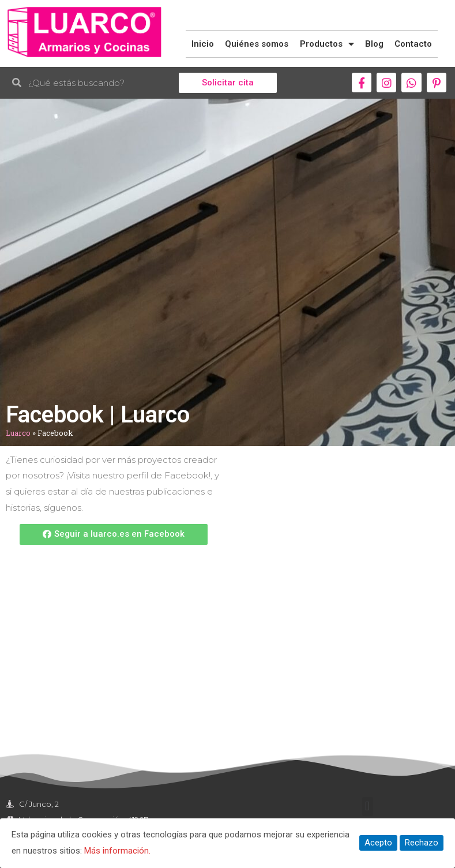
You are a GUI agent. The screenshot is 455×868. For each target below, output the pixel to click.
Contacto (413, 44)
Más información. (117, 851)
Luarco (18, 433)
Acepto (378, 843)
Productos (327, 44)
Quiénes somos (257, 44)
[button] (228, 83)
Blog (374, 44)
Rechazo (422, 843)
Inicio (203, 44)
